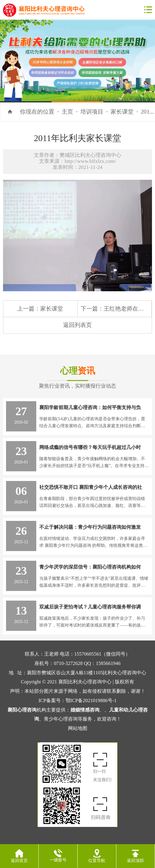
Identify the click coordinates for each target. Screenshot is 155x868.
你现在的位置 (37, 112)
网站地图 (78, 728)
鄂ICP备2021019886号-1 (91, 700)
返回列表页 (77, 325)
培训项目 (92, 112)
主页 (67, 112)
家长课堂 (122, 112)
